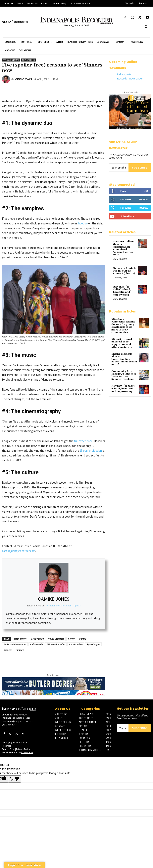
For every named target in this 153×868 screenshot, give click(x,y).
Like (146, 191)
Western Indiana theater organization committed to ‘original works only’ (124, 248)
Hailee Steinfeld (56, 639)
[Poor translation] (15, 779)
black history (20, 639)
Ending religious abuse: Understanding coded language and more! (124, 359)
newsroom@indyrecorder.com (18, 721)
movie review (76, 644)
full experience (83, 441)
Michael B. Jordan (56, 644)
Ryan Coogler (93, 644)
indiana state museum (15, 644)
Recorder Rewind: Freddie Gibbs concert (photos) (125, 271)
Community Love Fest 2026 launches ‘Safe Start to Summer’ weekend (124, 375)
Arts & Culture (11, 60)
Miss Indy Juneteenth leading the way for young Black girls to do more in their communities (123, 326)
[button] (146, 27)
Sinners (7, 650)
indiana (82, 639)
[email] (119, 168)
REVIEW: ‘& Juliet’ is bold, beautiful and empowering (122, 291)
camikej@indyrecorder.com (19, 551)
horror (71, 639)
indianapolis (36, 644)
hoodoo (83, 223)
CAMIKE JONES (23, 79)
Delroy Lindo (37, 639)
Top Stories (28, 60)
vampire (20, 650)
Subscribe (140, 168)
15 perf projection (91, 451)
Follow (144, 199)
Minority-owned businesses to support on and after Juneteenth (122, 343)
